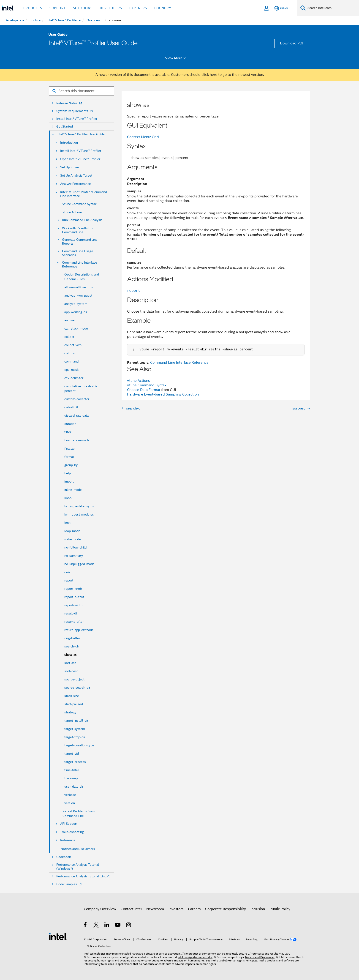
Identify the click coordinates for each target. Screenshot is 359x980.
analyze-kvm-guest (78, 295)
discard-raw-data (76, 415)
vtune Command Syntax (80, 204)
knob (68, 498)
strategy (70, 712)
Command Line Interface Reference (80, 265)
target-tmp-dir (75, 737)
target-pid (72, 753)
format (69, 457)
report (69, 580)
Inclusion (258, 909)
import (69, 481)
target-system (75, 729)
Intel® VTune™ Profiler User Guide (81, 134)
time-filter (72, 770)
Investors (176, 909)
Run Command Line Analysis (82, 220)
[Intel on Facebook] (86, 925)
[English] (282, 8)
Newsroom (155, 909)
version (70, 803)
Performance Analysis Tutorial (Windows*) (78, 867)
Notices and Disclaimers (78, 849)
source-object (74, 679)
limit (67, 523)
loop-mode (72, 531)
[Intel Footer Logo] (58, 936)
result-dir (71, 613)
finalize (69, 448)
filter (68, 432)
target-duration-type (79, 745)
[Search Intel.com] (332, 8)
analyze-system (76, 304)
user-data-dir (74, 786)
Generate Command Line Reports (80, 242)
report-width (73, 605)
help (68, 473)
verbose (70, 795)
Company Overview (100, 909)
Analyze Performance (76, 184)
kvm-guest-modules (79, 514)
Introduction (69, 143)
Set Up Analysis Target (76, 176)
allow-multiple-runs (79, 287)
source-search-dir (77, 688)
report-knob (73, 589)
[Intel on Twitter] (96, 925)
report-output (74, 597)
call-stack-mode (76, 328)
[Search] (303, 8)
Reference (68, 840)
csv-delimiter (74, 378)
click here (209, 75)
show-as (71, 655)
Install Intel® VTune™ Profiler (77, 119)
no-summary (74, 556)
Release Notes (70, 103)
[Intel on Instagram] (129, 925)
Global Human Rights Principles (238, 960)
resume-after (74, 622)
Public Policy (280, 909)
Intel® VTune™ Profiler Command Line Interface (84, 194)
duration (70, 424)
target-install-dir (76, 721)
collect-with (73, 345)
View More (176, 58)
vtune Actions (72, 212)
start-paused (74, 704)
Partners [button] (138, 8)
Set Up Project (71, 167)
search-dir (72, 646)
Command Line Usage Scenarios (78, 253)
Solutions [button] (83, 8)
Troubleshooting (72, 832)
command (71, 361)
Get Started (65, 127)
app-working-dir (76, 312)
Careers (194, 909)
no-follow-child (75, 547)
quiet (68, 572)
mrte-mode (73, 539)
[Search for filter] (82, 91)
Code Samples (69, 884)
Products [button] (33, 8)
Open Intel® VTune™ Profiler (80, 159)
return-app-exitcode (79, 630)
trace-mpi (71, 778)
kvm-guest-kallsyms (79, 506)
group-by (71, 465)
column (70, 353)
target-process (75, 762)
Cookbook (64, 857)
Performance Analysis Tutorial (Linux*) (83, 876)
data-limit (71, 407)
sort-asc (70, 663)
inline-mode (73, 490)
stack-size (72, 696)
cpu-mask (71, 370)
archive (69, 320)
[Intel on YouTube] (118, 925)
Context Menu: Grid (143, 137)
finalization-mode (77, 440)
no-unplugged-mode (79, 564)
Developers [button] (111, 8)
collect (69, 337)
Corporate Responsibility (226, 909)
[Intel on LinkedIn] (107, 925)
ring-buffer (72, 638)
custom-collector (77, 399)
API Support (69, 824)
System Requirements (75, 111)
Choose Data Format (144, 390)
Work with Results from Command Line (79, 230)
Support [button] (58, 8)
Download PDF (292, 43)
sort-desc (71, 671)
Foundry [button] (163, 8)
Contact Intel (131, 909)
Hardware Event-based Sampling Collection (163, 394)
